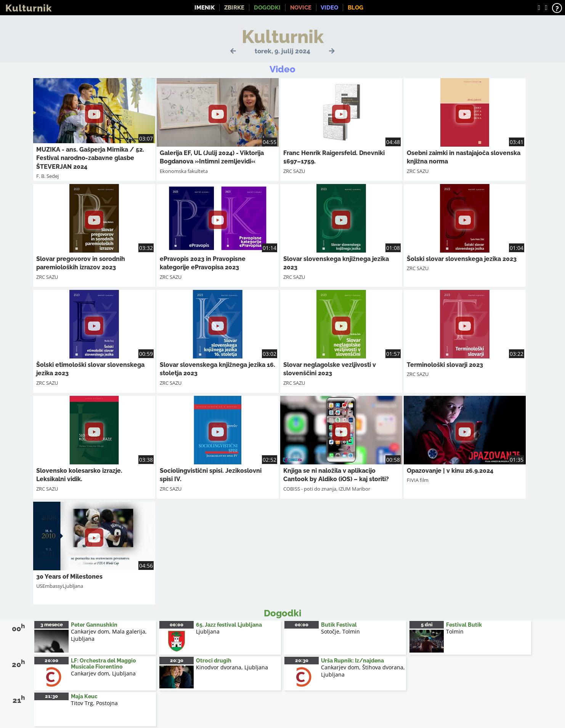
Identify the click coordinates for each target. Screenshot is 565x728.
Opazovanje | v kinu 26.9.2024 (450, 471)
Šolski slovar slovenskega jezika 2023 (462, 259)
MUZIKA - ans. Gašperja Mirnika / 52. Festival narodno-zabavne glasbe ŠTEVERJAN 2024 (90, 158)
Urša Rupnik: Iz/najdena (352, 661)
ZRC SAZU (294, 171)
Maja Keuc (84, 696)
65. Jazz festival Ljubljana (229, 625)
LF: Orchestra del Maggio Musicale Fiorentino (104, 664)
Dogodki (267, 8)
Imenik (205, 8)
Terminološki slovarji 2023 (445, 365)
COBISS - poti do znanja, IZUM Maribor (327, 489)
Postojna (107, 703)
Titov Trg (82, 703)
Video (329, 8)
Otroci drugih (214, 661)
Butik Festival (339, 625)
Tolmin (455, 631)
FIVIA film (418, 480)
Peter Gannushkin (94, 625)
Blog (356, 8)
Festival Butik (464, 625)
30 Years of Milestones (69, 577)
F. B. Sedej (47, 176)
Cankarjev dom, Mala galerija (108, 631)
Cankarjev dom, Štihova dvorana (362, 667)
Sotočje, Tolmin (340, 631)
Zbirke (234, 8)
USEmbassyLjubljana (60, 586)
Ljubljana (83, 639)
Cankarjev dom (90, 673)
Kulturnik (29, 8)
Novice (301, 8)
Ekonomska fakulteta (184, 171)
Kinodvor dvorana (219, 667)
